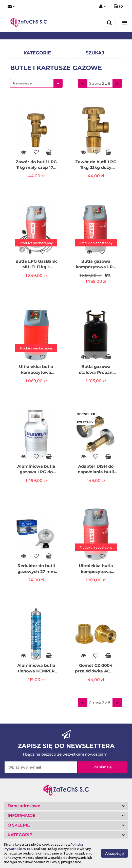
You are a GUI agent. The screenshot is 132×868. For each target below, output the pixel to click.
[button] (119, 6)
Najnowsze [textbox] (22, 83)
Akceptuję (115, 854)
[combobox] (36, 83)
